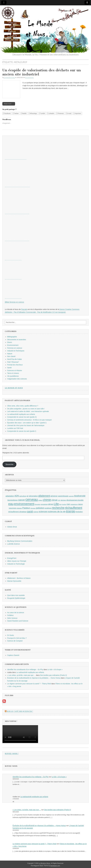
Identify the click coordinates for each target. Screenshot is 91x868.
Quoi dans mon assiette (16, 595)
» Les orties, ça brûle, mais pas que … (21, 675)
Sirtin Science (12, 618)
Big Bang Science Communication (20, 541)
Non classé (11, 356)
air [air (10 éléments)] (28, 496)
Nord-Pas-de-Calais (15, 359)
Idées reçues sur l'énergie (17, 561)
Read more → (9, 104)
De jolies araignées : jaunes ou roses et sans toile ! (26, 409)
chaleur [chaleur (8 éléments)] (40, 500)
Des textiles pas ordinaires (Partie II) (53, 675)
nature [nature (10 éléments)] (80, 504)
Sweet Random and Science (18, 621)
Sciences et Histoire (15, 370)
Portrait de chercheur (15, 365)
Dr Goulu (11, 635)
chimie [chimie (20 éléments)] (47, 500)
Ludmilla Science (14, 544)
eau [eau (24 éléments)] (11, 504)
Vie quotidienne (13, 376)
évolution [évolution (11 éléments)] (79, 512)
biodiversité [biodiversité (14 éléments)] (80, 496)
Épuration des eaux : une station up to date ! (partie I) (27, 423)
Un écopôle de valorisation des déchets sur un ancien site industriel (42, 72)
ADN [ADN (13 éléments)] (17, 496)
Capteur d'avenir (13, 655)
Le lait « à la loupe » (55, 669)
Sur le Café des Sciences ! (20, 711)
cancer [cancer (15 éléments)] (21, 500)
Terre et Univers (13, 373)
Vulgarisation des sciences (17, 379)
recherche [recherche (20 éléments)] (58, 508)
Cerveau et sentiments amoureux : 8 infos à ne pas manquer (30, 420)
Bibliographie (12, 337)
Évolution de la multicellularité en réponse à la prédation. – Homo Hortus (34, 678)
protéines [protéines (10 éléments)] (48, 508)
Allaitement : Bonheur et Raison (19, 578)
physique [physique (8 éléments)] (33, 508)
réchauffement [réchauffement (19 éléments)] (74, 508)
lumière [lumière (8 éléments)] (64, 504)
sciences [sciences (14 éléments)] (43, 511)
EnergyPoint (12, 558)
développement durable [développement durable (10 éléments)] (75, 500)
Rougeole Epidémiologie (16, 598)
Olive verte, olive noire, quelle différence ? (23, 406)
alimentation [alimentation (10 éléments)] (33, 496)
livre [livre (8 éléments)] (60, 504)
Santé (9, 368)
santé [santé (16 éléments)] (30, 511)
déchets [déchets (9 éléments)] (63, 500)
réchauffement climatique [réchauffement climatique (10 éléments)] (17, 512)
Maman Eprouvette (14, 581)
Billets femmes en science (14, 302)
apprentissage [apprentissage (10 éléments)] (63, 496)
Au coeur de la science (16, 613)
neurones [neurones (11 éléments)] (13, 508)
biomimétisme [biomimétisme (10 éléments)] (13, 500)
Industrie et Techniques (16, 351)
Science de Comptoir (15, 641)
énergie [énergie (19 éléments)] (71, 511)
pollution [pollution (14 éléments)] (40, 508)
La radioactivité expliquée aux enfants (21, 414)
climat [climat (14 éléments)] (54, 500)
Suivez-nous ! (12, 754)
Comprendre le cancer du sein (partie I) (22, 431)
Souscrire (9, 464)
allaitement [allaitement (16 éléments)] (44, 496)
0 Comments (30, 77)
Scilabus (10, 615)
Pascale (24, 309)
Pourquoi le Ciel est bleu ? (17, 638)
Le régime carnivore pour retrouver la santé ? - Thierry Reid (29, 684)
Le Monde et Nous (10, 77)
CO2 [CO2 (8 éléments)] (59, 500)
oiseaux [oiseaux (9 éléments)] (19, 508)
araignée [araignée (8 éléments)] (71, 496)
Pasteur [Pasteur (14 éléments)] (26, 508)
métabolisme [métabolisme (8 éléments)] (74, 504)
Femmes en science (15, 348)
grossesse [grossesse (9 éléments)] (44, 504)
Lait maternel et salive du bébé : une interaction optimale (28, 411)
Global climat (12, 527)
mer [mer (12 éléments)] (68, 504)
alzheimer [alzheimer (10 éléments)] (54, 496)
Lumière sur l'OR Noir (15, 428)
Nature (10, 354)
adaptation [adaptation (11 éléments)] (10, 496)
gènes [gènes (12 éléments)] (51, 504)
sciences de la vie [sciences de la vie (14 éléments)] (57, 511)
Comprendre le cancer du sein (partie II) (22, 417)
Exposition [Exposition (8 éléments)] (38, 504)
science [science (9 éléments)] (36, 512)
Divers (10, 342)
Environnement (13, 345)
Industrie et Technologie (16, 564)
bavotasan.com (55, 866)
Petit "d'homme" (13, 362)
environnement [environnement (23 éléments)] (24, 504)
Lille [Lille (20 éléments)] (56, 504)
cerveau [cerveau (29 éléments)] (32, 499)
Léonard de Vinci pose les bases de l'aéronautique (26, 425)
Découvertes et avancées (17, 340)
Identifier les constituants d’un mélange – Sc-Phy (25, 669)
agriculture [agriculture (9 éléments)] (23, 496)
